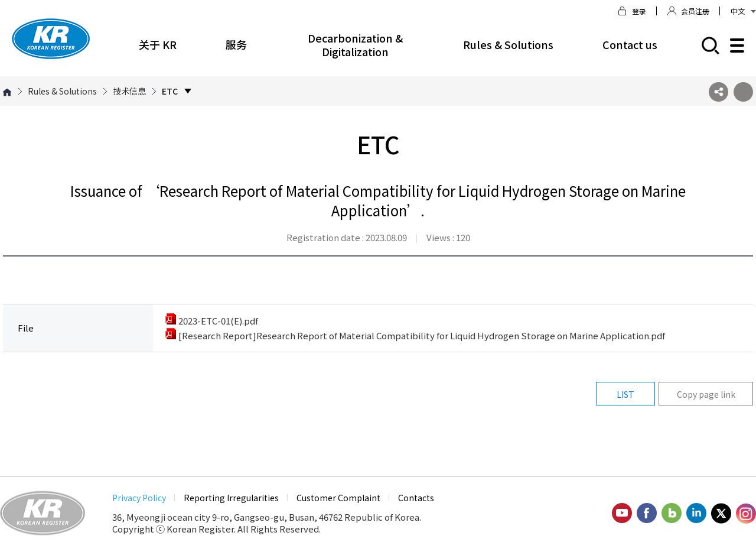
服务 (236, 44)
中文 (743, 11)
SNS (718, 92)
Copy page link (706, 394)
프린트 (743, 92)
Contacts (416, 498)
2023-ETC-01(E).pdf (211, 321)
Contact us (630, 44)
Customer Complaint (338, 498)
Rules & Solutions (508, 44)
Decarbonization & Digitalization (355, 45)
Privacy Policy (139, 498)
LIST (625, 394)
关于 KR (158, 44)
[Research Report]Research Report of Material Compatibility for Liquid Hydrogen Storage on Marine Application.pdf (415, 335)
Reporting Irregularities (231, 498)
